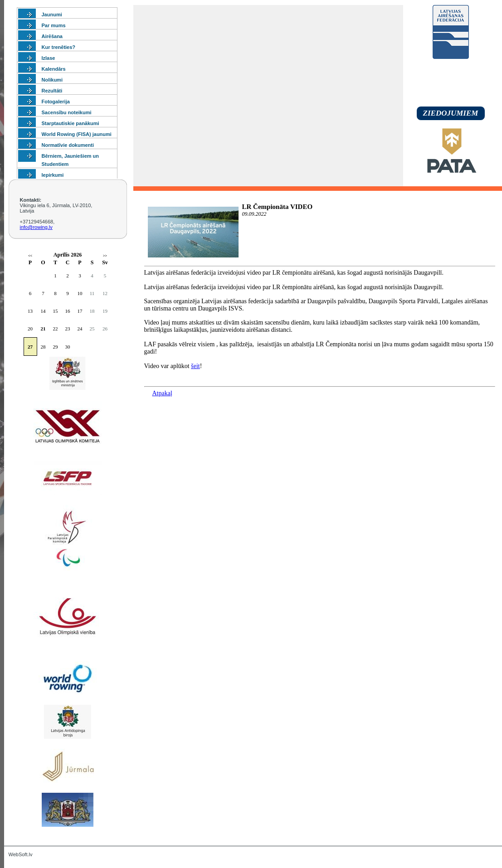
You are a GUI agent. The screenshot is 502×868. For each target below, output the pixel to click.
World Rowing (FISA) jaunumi (77, 134)
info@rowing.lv (36, 227)
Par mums (54, 25)
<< (30, 256)
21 (43, 329)
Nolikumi (52, 80)
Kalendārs (54, 69)
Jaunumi (52, 15)
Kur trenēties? (59, 47)
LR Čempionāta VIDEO (278, 207)
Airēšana (52, 36)
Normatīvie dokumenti (68, 145)
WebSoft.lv (21, 854)
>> (105, 256)
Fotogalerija (56, 102)
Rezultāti (52, 91)
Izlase (49, 58)
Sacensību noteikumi (67, 112)
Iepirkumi (53, 175)
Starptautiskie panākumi (71, 123)
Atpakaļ (162, 393)
